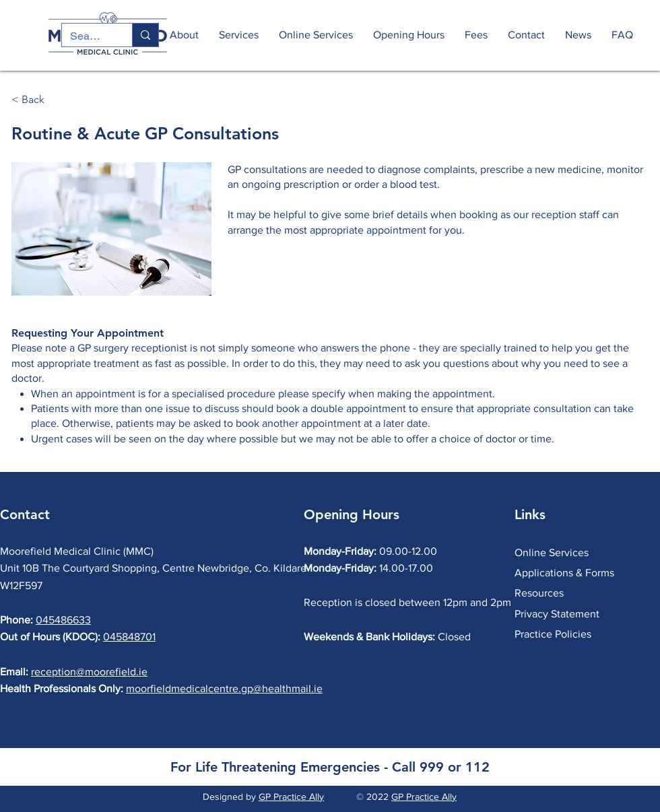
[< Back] (56, 100)
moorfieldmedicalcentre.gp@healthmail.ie (224, 688)
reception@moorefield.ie (89, 672)
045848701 (129, 637)
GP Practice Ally (291, 797)
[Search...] (87, 36)
